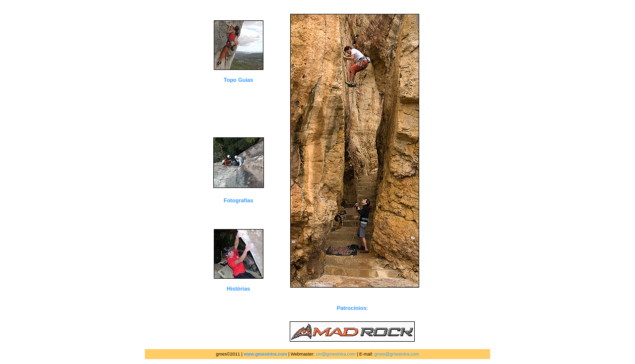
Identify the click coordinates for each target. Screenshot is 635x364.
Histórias (238, 289)
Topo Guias (239, 80)
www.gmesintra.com (265, 354)
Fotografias (239, 200)
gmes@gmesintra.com (397, 354)
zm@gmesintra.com (336, 354)
